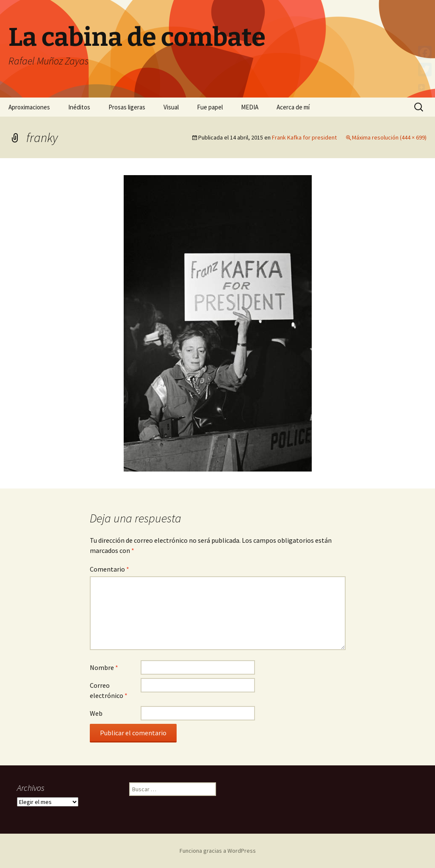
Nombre (104, 667)
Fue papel (210, 107)
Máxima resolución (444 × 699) (389, 137)
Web (96, 713)
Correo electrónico (109, 690)
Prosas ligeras (127, 107)
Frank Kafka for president (304, 137)
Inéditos (79, 107)
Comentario (109, 569)
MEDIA (250, 107)
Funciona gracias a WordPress (218, 851)
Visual (171, 107)
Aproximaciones (29, 107)
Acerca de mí (293, 107)
